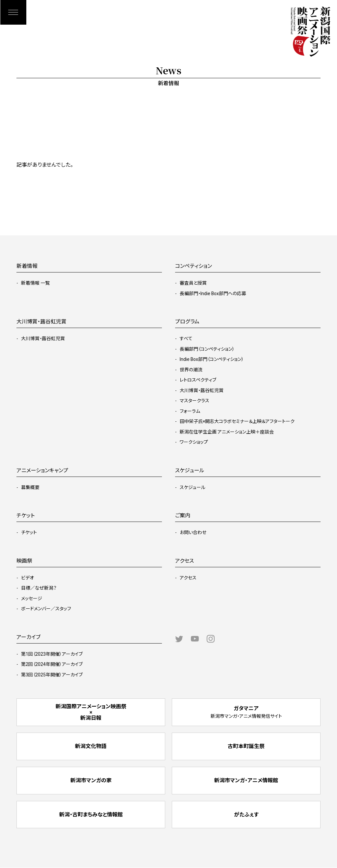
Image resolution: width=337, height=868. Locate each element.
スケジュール (193, 487)
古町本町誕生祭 (246, 747)
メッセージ (32, 598)
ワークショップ (194, 442)
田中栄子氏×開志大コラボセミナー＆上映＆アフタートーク (237, 421)
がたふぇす (246, 815)
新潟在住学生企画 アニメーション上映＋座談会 (227, 432)
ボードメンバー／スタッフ (46, 609)
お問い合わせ (193, 532)
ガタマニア (246, 712)
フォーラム (190, 411)
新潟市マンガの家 (91, 781)
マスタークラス (194, 401)
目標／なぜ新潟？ (39, 588)
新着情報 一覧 (35, 283)
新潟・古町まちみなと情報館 (91, 815)
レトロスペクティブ (198, 380)
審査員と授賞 (193, 283)
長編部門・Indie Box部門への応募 (213, 293)
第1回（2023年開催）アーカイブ (52, 654)
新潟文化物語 (91, 747)
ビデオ (27, 578)
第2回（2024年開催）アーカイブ (52, 664)
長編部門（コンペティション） (207, 349)
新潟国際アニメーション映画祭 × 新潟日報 (91, 712)
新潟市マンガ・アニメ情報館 (246, 781)
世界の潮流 (191, 370)
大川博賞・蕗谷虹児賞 (43, 339)
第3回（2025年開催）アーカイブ (52, 675)
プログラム (187, 322)
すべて (186, 339)
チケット (29, 532)
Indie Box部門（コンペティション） (212, 359)
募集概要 (30, 487)
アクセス (188, 578)
